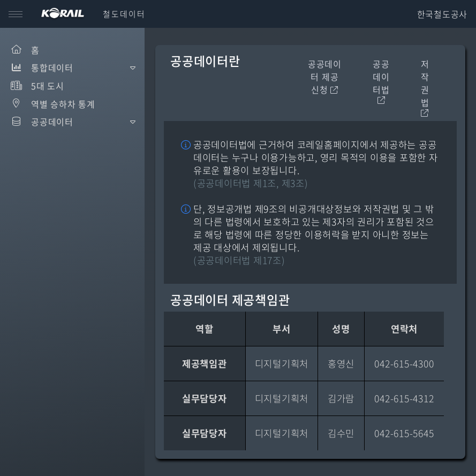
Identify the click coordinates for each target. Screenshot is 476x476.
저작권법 (425, 87)
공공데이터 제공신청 (325, 77)
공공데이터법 (381, 81)
